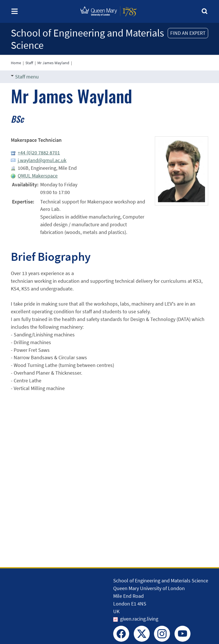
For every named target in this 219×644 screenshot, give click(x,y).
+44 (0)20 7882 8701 (39, 153)
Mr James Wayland (53, 63)
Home (16, 63)
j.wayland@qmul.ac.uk (42, 160)
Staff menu (25, 77)
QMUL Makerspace (38, 176)
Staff (29, 63)
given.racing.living (139, 619)
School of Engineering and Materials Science (87, 39)
